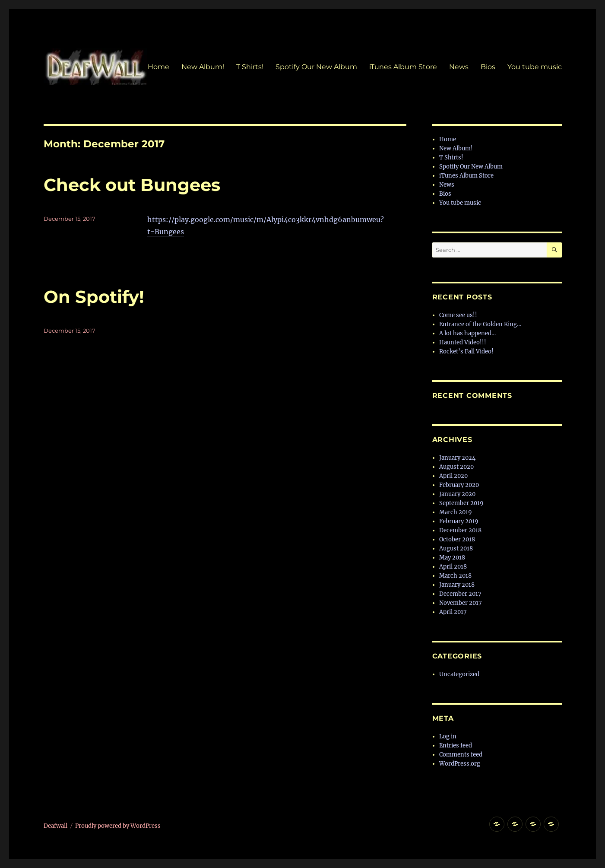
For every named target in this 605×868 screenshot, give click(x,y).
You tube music (535, 67)
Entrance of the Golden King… (480, 324)
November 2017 (461, 603)
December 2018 (460, 530)
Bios (488, 67)
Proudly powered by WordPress (118, 826)
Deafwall (55, 826)
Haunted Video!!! (463, 342)
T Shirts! (250, 67)
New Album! (203, 67)
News (459, 67)
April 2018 (453, 567)
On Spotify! (94, 297)
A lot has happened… (467, 333)
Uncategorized (459, 674)
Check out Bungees (132, 185)
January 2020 (457, 494)
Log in (448, 736)
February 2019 (459, 521)
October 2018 (457, 539)
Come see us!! (458, 315)
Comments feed (461, 755)
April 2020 (453, 476)
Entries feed (456, 746)
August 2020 (456, 467)
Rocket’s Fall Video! (466, 351)
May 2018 (452, 558)
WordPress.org (460, 764)
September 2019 (461, 503)
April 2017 (453, 612)
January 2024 (457, 458)
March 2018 (455, 576)
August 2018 (456, 548)
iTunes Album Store (403, 67)
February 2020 (459, 485)
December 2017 (460, 594)
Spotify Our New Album (316, 67)
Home (158, 67)
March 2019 (456, 512)
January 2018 (457, 585)
